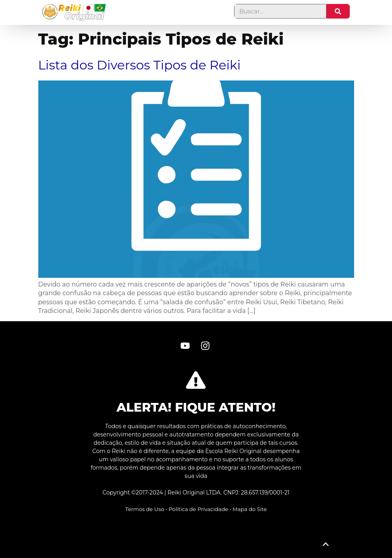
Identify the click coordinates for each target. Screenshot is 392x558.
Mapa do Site (250, 509)
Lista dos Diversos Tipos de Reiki (140, 65)
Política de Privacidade (198, 509)
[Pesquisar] (338, 11)
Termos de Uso (145, 509)
